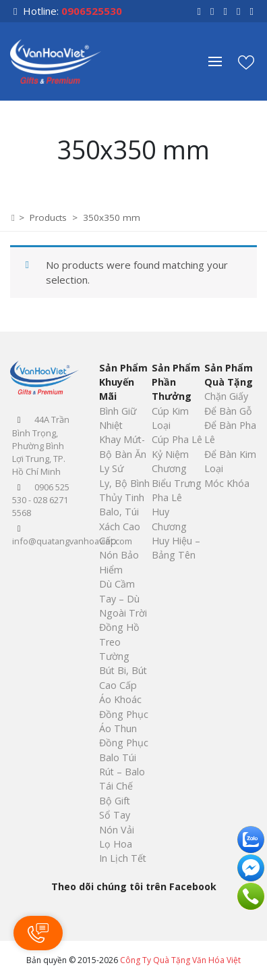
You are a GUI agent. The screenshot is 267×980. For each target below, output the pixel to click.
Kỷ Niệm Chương (170, 461)
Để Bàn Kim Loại (230, 461)
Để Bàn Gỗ (228, 411)
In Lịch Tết (123, 858)
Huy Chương (169, 519)
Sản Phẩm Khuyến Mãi (123, 382)
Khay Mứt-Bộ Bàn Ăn (123, 446)
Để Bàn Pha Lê (230, 432)
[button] (222, 61)
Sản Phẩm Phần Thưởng (176, 382)
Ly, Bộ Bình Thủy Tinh (124, 490)
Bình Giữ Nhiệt (118, 418)
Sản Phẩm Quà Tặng (229, 375)
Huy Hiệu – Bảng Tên (176, 548)
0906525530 (92, 11)
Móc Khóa (227, 483)
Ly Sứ (111, 468)
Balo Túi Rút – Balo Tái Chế (122, 772)
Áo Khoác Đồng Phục (124, 706)
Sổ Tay (115, 815)
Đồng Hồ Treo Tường (119, 642)
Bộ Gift (115, 801)
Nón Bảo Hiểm (119, 562)
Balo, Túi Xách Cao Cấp (120, 526)
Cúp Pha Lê (177, 439)
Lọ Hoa (116, 844)
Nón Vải (117, 830)
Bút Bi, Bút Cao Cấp (123, 677)
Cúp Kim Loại (170, 418)
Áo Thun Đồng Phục (124, 736)
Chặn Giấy (226, 396)
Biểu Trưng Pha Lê (177, 490)
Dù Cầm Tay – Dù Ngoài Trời (123, 598)
